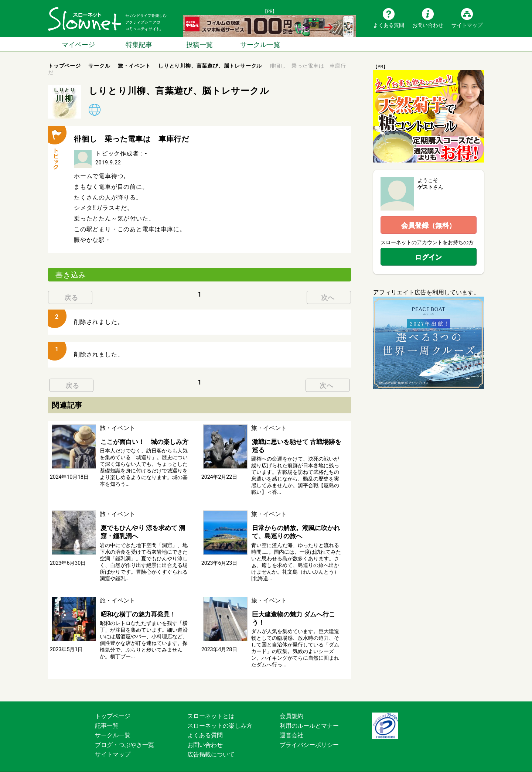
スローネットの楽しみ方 (220, 715)
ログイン (429, 257)
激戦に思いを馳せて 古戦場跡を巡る (296, 445)
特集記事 (139, 44)
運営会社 (291, 725)
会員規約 (291, 705)
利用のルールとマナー (309, 715)
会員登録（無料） (429, 225)
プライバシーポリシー (309, 734)
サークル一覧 (260, 44)
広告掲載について (211, 744)
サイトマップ (467, 25)
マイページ (78, 44)
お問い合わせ (428, 25)
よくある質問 (389, 25)
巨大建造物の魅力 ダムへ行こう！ (296, 612)
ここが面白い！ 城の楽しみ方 (141, 441)
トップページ (113, 705)
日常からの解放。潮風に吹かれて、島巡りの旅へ (293, 530)
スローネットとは (211, 705)
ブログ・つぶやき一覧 (125, 734)
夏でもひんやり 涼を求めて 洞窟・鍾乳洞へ (146, 530)
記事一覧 (107, 715)
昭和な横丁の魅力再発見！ (135, 612)
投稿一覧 (199, 44)
